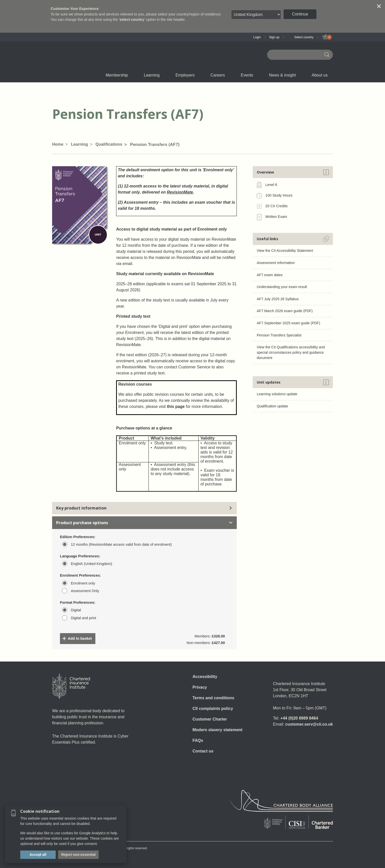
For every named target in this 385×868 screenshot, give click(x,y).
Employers (188, 75)
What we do (140, 75)
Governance (168, 75)
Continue (300, 14)
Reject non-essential (78, 855)
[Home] (71, 686)
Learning (155, 75)
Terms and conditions (213, 698)
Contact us (203, 751)
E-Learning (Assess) (140, 75)
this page (176, 407)
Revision (173, 75)
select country (132, 20)
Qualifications (82, 75)
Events (250, 75)
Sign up (274, 37)
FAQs (198, 740)
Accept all (38, 855)
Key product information (144, 508)
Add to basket (80, 638)
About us (323, 75)
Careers (221, 75)
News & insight (285, 75)
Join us (77, 75)
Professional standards (206, 75)
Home (58, 144)
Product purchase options (144, 523)
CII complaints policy (213, 709)
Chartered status (78, 75)
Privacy (200, 687)
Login (257, 37)
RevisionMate (180, 192)
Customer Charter (210, 719)
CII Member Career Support (139, 75)
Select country (304, 37)
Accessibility (205, 677)
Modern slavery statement (217, 730)
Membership (120, 75)
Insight (205, 75)
